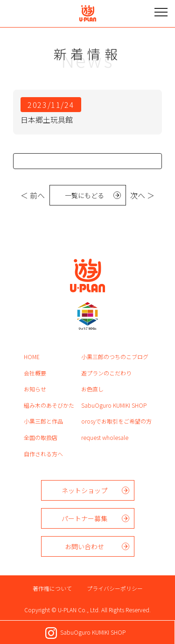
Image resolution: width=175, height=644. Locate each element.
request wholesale (105, 437)
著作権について (52, 588)
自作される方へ (43, 454)
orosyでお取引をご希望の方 (116, 421)
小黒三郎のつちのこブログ (115, 357)
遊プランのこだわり (106, 373)
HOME (32, 357)
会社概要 (35, 373)
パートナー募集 (84, 518)
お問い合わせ (84, 546)
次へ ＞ (142, 195)
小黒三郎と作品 (43, 421)
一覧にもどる (84, 195)
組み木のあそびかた (49, 405)
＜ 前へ (33, 195)
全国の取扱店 (41, 437)
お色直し (92, 389)
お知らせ (35, 389)
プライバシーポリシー (115, 588)
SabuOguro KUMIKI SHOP (114, 405)
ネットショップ (84, 490)
